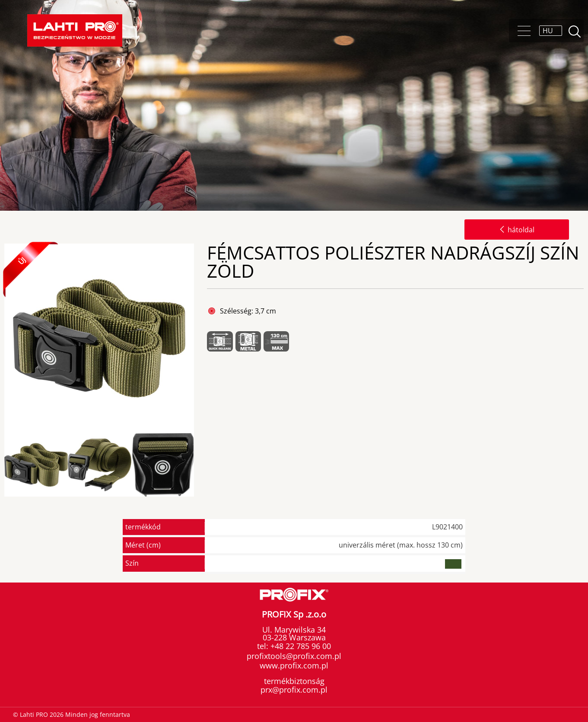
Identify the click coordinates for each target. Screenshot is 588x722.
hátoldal (517, 230)
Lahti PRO (75, 30)
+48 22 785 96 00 (300, 646)
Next (201, 465)
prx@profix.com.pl (294, 690)
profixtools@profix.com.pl (294, 656)
